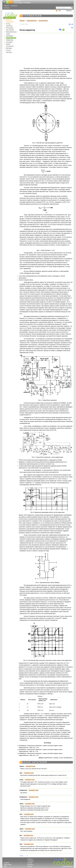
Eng (5, 866)
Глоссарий (9, 42)
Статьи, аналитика (9, 25)
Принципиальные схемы (11, 33)
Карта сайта (8, 864)
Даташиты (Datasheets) (10, 21)
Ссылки (30, 863)
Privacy (30, 866)
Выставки (9, 48)
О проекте (14, 6)
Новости (7, 6)
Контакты (7, 8)
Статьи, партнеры (9, 51)
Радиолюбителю (11, 38)
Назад (21, 856)
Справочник (10, 40)
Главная (22, 21)
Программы (10, 36)
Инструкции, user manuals (10, 29)
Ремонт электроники (10, 45)
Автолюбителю (43, 21)
